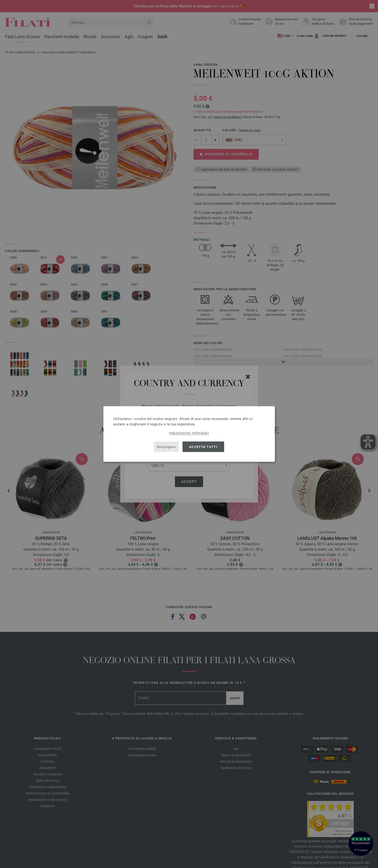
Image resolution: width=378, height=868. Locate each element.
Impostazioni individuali (189, 433)
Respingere (166, 447)
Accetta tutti (203, 447)
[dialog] (189, 434)
